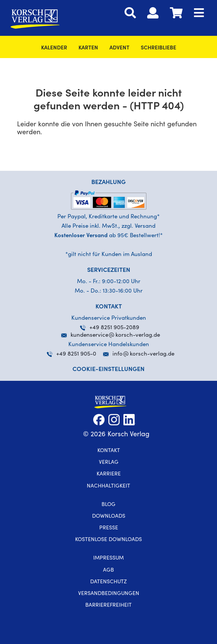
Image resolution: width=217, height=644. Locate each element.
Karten (88, 48)
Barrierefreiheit (108, 606)
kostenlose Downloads (108, 540)
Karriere (109, 474)
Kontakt (109, 451)
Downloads (109, 517)
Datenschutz (108, 582)
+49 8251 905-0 (72, 354)
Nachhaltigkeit (108, 486)
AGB (108, 570)
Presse (109, 528)
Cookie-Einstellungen (108, 370)
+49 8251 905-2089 (110, 328)
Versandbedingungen (109, 594)
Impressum (108, 558)
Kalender (54, 48)
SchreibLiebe (159, 48)
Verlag (109, 463)
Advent (119, 48)
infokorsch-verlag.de (143, 354)
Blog (108, 505)
